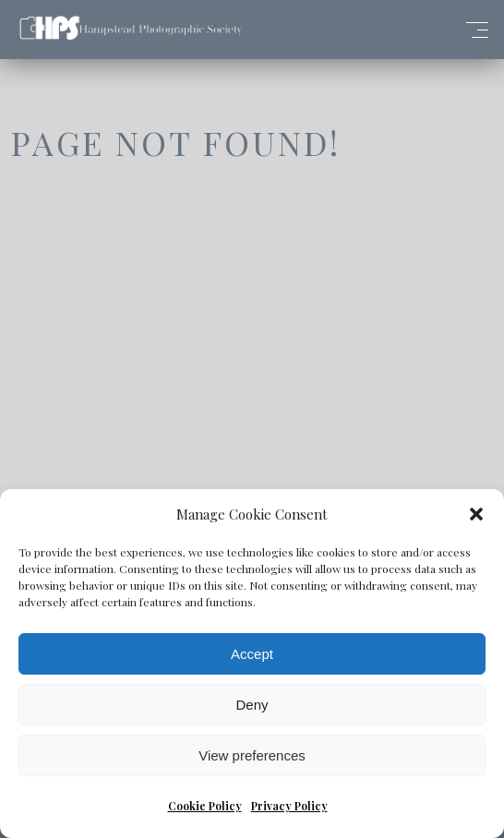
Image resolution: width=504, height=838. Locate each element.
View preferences (252, 755)
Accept (252, 654)
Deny (252, 705)
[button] (476, 514)
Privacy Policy (289, 806)
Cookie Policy (205, 806)
